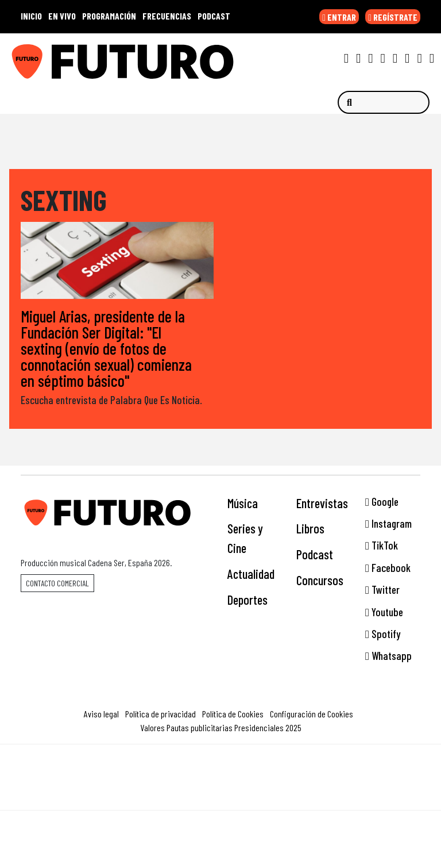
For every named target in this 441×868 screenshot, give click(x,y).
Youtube (384, 612)
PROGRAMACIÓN (109, 16)
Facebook (388, 568)
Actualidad (251, 574)
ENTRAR (339, 17)
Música (243, 503)
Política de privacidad (160, 714)
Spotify (383, 634)
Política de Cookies (233, 714)
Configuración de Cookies (312, 714)
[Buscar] (384, 102)
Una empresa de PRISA (220, 769)
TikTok (382, 545)
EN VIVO (62, 16)
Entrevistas (322, 503)
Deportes (247, 600)
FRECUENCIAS (167, 16)
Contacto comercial (57, 583)
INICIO (31, 16)
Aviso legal (101, 714)
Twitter (382, 589)
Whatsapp (388, 656)
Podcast (315, 554)
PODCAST (214, 16)
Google (382, 502)
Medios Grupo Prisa (221, 797)
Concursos (320, 580)
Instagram (388, 523)
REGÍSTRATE (393, 17)
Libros (310, 528)
